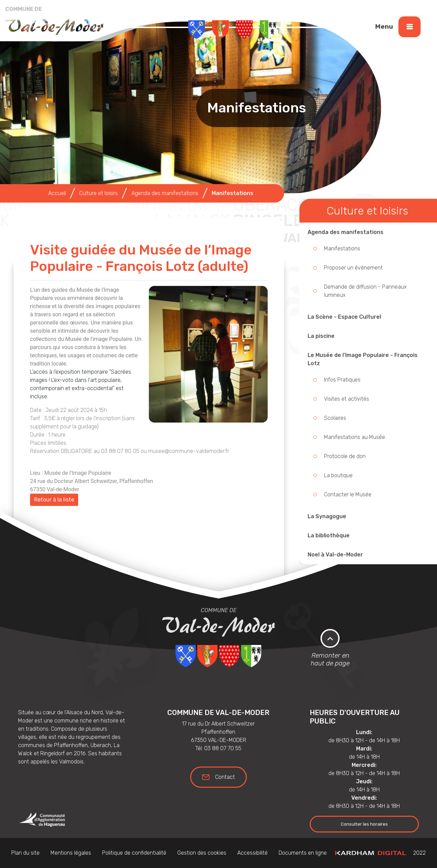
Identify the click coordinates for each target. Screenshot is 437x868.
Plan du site (25, 853)
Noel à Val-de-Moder (335, 555)
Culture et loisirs (98, 193)
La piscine (321, 336)
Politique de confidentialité (134, 853)
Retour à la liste (54, 500)
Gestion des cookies (202, 853)
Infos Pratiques (342, 380)
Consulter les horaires (364, 824)
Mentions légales (71, 853)
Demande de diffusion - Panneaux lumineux (365, 291)
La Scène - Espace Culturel (344, 317)
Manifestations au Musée (355, 437)
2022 (380, 853)
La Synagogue (327, 516)
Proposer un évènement (353, 268)
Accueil (57, 193)
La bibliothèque (329, 535)
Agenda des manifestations (346, 232)
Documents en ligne (303, 853)
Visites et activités (347, 399)
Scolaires (335, 418)
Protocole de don (345, 456)
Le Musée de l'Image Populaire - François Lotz (363, 359)
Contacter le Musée (348, 494)
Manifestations (342, 249)
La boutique (338, 475)
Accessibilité (252, 853)
